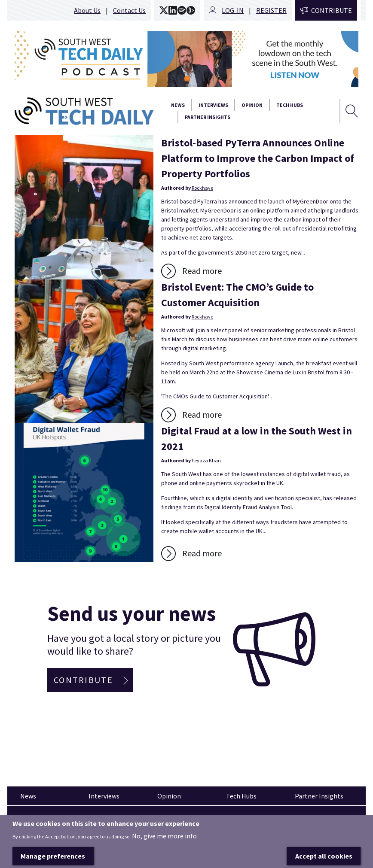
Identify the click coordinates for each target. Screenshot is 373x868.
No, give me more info (164, 848)
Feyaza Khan (206, 460)
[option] (186, 59)
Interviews (213, 105)
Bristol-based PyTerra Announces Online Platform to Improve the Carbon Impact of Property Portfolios (258, 158)
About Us (87, 10)
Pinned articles (38, 821)
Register (271, 10)
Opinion (252, 105)
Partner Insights (208, 117)
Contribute (332, 10)
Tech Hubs (290, 105)
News (178, 105)
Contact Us (129, 10)
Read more (202, 271)
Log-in (233, 10)
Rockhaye (202, 188)
